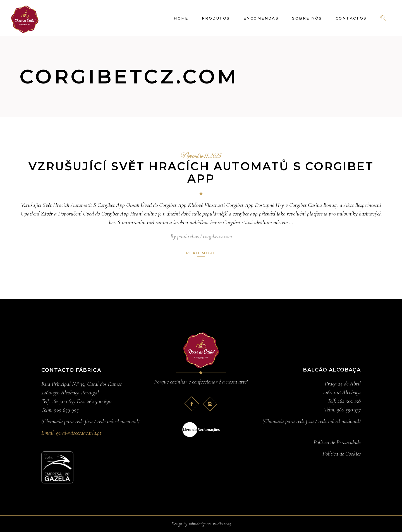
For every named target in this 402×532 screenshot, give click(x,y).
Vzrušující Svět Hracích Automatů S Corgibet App (201, 172)
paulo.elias (188, 236)
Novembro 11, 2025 (201, 156)
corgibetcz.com (217, 236)
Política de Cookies (342, 454)
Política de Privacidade (337, 442)
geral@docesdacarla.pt (79, 433)
